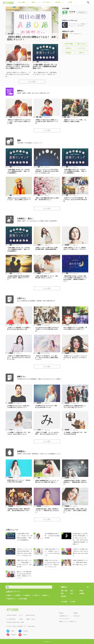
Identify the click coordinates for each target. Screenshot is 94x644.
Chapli (21, 619)
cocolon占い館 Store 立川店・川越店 (15, 622)
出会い (72, 593)
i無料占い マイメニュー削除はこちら (68, 621)
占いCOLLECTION (11, 619)
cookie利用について (64, 616)
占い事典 (73, 602)
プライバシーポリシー (65, 619)
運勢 (62, 593)
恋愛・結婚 (64, 591)
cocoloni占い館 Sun (30, 615)
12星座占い (19, 595)
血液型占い (28, 595)
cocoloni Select (31, 626)
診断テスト (46, 595)
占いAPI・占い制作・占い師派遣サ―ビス (16, 626)
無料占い (10, 595)
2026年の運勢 (23, 599)
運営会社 (61, 613)
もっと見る (32, 81)
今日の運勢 (64, 602)
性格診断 (63, 596)
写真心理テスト (12, 599)
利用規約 (75, 613)
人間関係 (82, 593)
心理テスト (37, 595)
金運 (71, 591)
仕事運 (81, 591)
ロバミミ (21, 615)
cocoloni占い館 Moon (11, 615)
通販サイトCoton (31, 619)
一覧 (87, 587)
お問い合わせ (77, 616)
